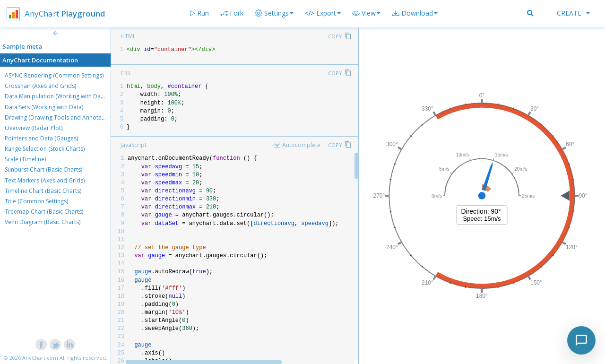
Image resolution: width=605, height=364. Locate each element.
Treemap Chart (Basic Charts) (44, 212)
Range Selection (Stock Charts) (45, 149)
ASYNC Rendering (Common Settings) (54, 75)
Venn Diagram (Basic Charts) (43, 222)
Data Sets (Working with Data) (44, 107)
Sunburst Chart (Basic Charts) (43, 169)
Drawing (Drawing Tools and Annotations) (60, 117)
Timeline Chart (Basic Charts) (43, 191)
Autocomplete (301, 145)
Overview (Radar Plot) (34, 128)
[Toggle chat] (581, 340)
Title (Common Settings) (36, 201)
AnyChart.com (40, 358)
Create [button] (573, 13)
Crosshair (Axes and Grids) (40, 86)
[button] (366, 13)
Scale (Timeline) (25, 159)
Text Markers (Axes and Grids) (45, 180)
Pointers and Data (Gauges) (41, 138)
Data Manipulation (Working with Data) (56, 96)
